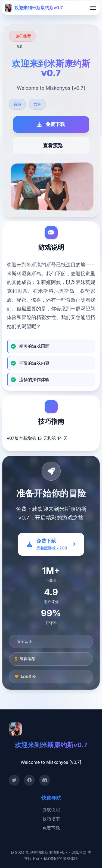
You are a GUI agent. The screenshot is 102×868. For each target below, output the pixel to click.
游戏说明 (51, 810)
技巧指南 (51, 819)
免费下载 (51, 828)
